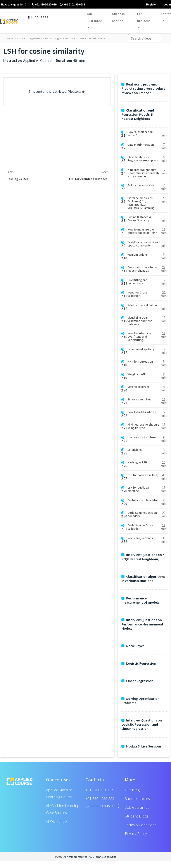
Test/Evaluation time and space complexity (144, 244)
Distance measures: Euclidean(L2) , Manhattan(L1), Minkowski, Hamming (141, 203)
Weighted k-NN (137, 374)
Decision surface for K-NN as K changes (142, 269)
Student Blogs (137, 816)
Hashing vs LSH (137, 462)
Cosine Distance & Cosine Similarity (139, 219)
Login (82, 92)
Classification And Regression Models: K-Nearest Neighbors (138, 114)
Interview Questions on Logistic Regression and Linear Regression (142, 724)
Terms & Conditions (141, 825)
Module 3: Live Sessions (141, 746)
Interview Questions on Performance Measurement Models (142, 624)
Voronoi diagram (138, 387)
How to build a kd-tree (142, 412)
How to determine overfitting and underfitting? (139, 337)
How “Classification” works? (141, 134)
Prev (10, 172)
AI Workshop (56, 821)
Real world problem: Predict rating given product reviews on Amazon (143, 88)
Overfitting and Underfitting (137, 282)
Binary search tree (140, 399)
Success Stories (119, 17)
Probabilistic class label (143, 500)
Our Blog (132, 790)
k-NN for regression (140, 362)
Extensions (135, 450)
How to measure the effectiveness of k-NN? (142, 231)
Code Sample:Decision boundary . (142, 514)
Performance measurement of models (140, 600)
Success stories (137, 799)
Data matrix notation (141, 145)
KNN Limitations (138, 255)
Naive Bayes (133, 646)
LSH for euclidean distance (139, 489)
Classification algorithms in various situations (143, 579)
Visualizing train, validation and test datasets (140, 321)
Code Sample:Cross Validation (140, 527)
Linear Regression (137, 681)
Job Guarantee (94, 17)
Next (104, 172)
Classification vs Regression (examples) (143, 159)
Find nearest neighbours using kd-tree (143, 426)
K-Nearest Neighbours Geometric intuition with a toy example (143, 173)
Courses (20, 38)
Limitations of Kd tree (142, 437)
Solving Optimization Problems (140, 701)
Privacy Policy (136, 834)
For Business (144, 17)
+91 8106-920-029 (100, 790)
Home (10, 38)
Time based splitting (141, 349)
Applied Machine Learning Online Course (51, 38)
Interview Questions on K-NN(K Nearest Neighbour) (143, 557)
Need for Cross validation (137, 294)
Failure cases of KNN (141, 185)
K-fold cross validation (142, 305)
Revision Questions (140, 538)
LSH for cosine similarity (91, 38)
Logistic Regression (139, 663)
